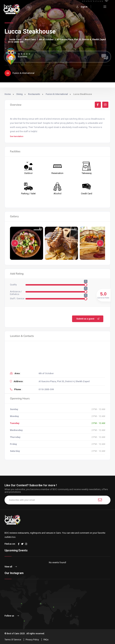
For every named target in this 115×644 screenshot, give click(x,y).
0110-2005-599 (14, 42)
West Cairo (30, 40)
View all (11, 567)
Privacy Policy (32, 640)
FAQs (46, 640)
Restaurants (34, 94)
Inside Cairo (15, 40)
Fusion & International (57, 94)
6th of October (46, 40)
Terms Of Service (13, 640)
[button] (100, 243)
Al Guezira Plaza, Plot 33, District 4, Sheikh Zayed (81, 40)
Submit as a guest (88, 319)
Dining (19, 94)
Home (8, 94)
